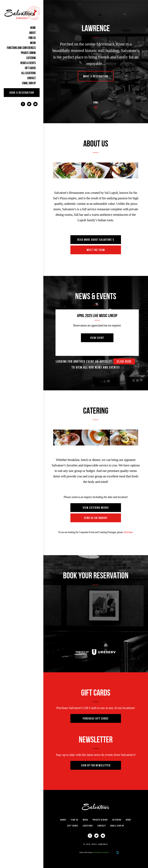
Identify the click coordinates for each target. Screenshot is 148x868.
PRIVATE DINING (28, 53)
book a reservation (22, 93)
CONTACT (31, 78)
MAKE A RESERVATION (96, 76)
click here (124, 361)
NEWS (128, 820)
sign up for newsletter (96, 765)
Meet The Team (96, 250)
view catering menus (96, 508)
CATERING (31, 58)
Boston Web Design (86, 852)
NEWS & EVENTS (28, 63)
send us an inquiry (96, 518)
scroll (96, 103)
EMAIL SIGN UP (29, 83)
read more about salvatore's (96, 240)
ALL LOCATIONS (28, 73)
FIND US (32, 38)
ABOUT (32, 33)
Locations (88, 826)
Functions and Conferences (21, 48)
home (33, 28)
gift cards (30, 68)
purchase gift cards (96, 718)
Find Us (75, 820)
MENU (33, 43)
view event (97, 338)
